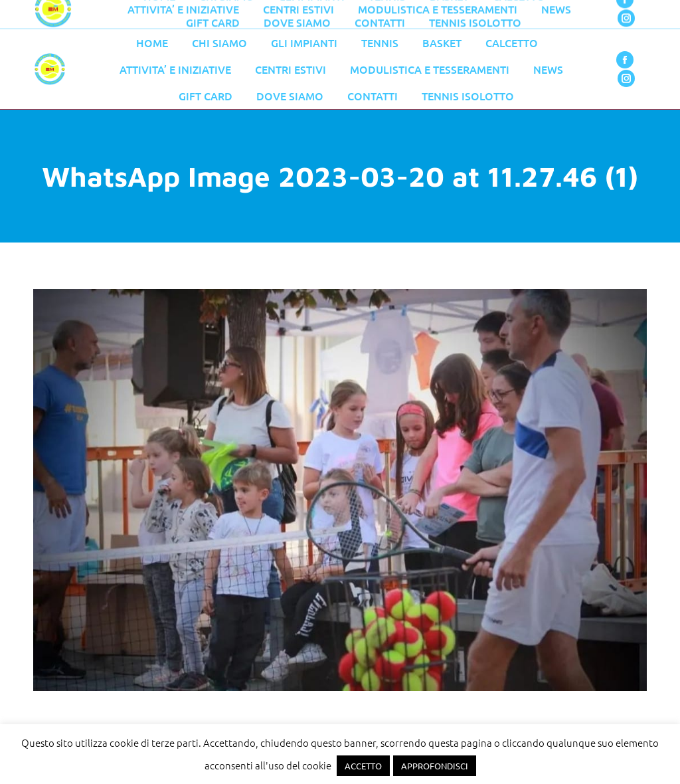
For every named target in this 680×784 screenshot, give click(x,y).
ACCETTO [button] (363, 766)
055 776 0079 (315, 15)
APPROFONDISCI (435, 766)
